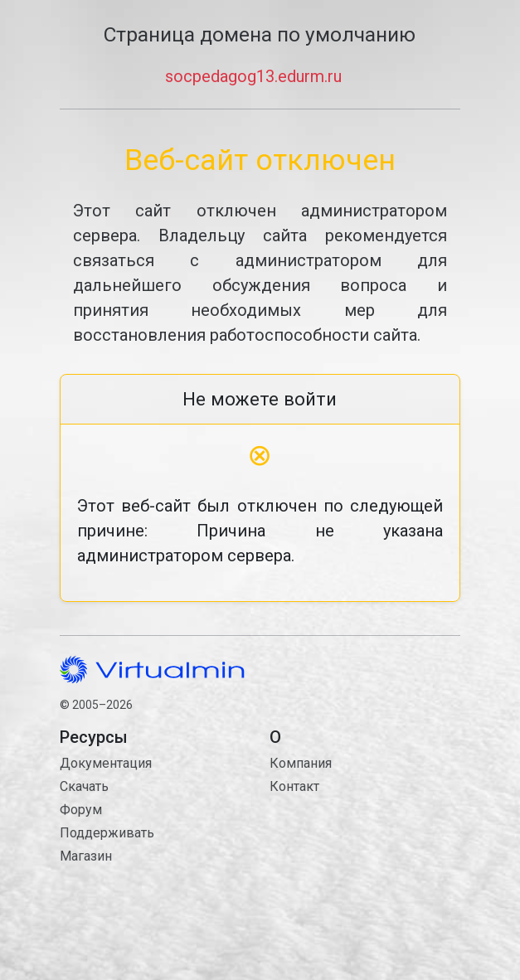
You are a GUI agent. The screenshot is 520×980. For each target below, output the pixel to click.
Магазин (86, 856)
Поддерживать (107, 833)
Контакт (365, 863)
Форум (81, 810)
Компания (301, 763)
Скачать (84, 786)
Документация (106, 763)
